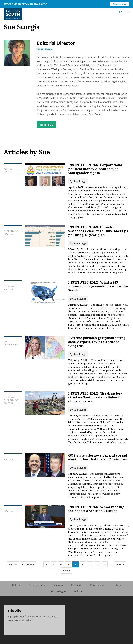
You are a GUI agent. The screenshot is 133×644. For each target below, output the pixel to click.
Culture (16, 585)
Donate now (119, 4)
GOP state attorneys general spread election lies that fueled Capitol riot (98, 457)
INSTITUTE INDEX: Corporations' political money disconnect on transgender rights (95, 169)
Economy (9, 286)
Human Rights (58, 591)
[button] (128, 12)
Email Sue (47, 124)
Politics (8, 172)
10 (91, 565)
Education (77, 585)
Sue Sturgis (80, 181)
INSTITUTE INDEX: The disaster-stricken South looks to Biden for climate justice (96, 397)
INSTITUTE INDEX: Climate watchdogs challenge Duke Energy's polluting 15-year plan (98, 231)
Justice (8, 169)
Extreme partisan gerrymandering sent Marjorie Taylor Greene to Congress (97, 342)
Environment (11, 231)
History (117, 585)
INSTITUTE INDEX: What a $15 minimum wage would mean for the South (98, 286)
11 (98, 565)
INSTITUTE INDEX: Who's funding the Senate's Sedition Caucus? (96, 509)
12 (106, 565)
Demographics (12, 345)
